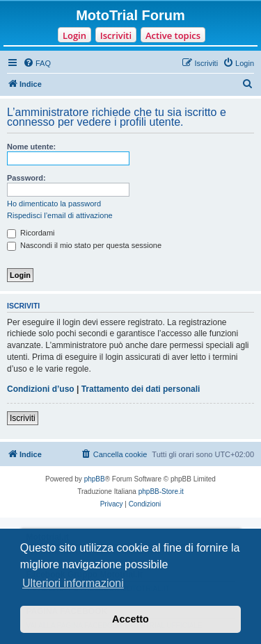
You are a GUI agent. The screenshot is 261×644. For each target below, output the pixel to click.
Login (74, 35)
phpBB (95, 479)
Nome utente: (31, 147)
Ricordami (31, 233)
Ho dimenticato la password (54, 204)
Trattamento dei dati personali (141, 389)
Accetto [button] (130, 619)
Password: (26, 178)
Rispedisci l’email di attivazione (60, 215)
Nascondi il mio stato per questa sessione (84, 245)
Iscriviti (116, 35)
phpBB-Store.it (161, 492)
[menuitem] (37, 63)
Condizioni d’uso (41, 389)
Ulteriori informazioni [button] (73, 583)
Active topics (173, 35)
